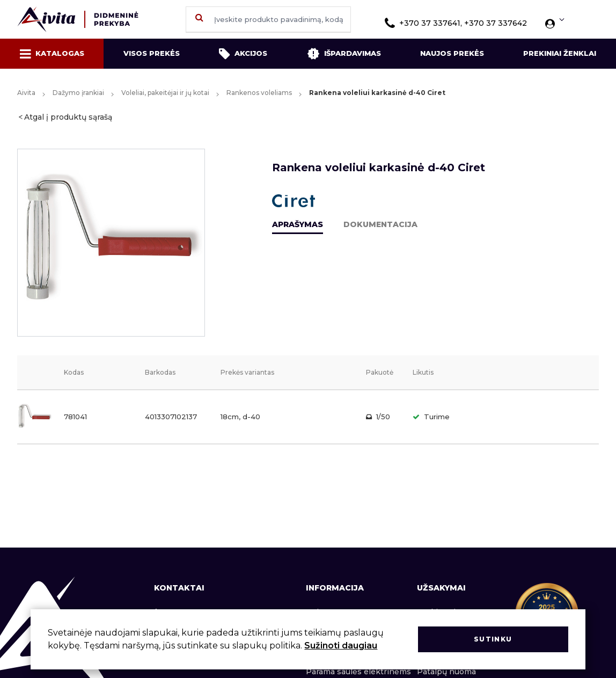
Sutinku (493, 639)
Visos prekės (152, 53)
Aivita (26, 93)
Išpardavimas (344, 54)
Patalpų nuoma (446, 672)
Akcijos (243, 54)
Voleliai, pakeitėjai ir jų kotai (165, 93)
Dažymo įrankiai (78, 93)
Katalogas (52, 54)
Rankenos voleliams (259, 93)
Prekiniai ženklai (560, 53)
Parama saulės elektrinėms (358, 672)
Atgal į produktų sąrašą (68, 117)
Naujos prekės (452, 53)
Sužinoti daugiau (341, 646)
